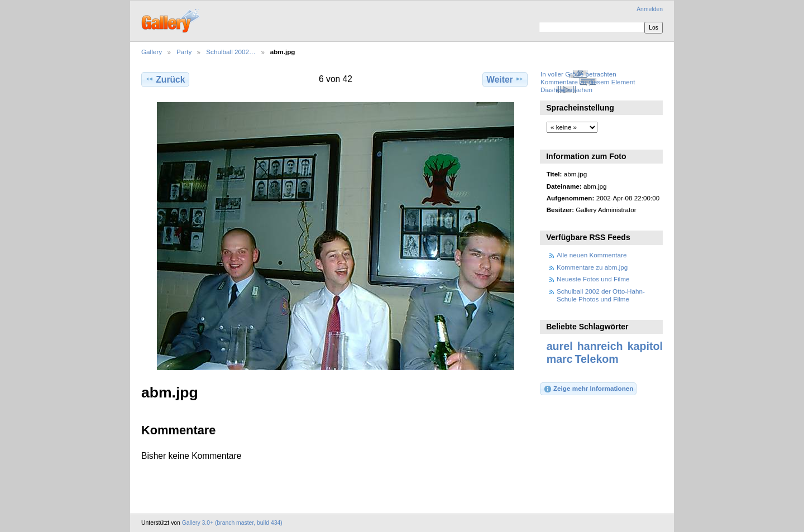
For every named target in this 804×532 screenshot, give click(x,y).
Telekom (597, 359)
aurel (560, 346)
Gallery (152, 52)
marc (560, 359)
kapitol (645, 346)
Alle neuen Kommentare (592, 255)
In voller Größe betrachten (578, 74)
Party (184, 52)
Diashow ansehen (566, 90)
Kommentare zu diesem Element (588, 82)
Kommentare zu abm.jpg (592, 267)
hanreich (600, 346)
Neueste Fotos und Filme (593, 279)
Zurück (165, 79)
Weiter (505, 79)
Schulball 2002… (231, 52)
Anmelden (650, 9)
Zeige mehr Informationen (588, 389)
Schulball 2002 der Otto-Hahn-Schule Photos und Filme (601, 295)
